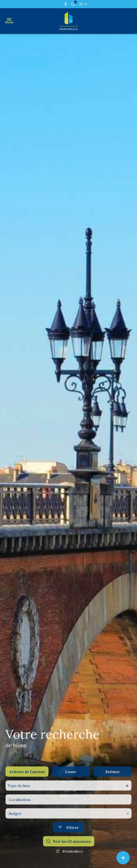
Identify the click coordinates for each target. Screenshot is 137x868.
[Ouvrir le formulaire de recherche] (68, 837)
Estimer (113, 781)
